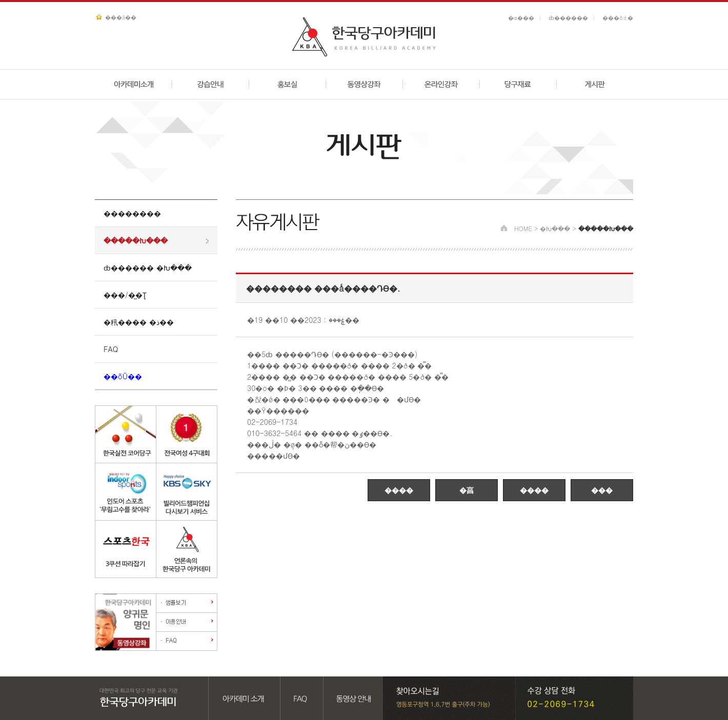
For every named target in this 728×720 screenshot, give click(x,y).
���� (399, 490)
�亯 (467, 490)
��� (602, 490)
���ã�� (121, 17)
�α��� (521, 18)
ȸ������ (568, 18)
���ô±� (618, 18)
